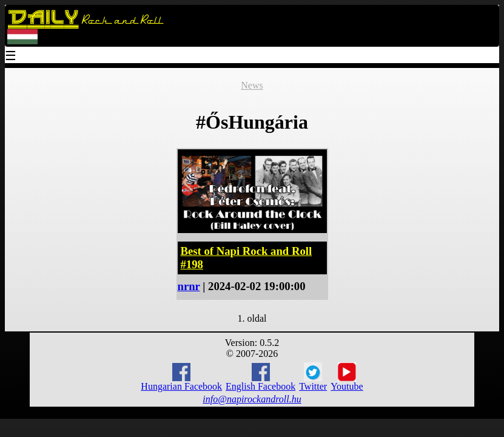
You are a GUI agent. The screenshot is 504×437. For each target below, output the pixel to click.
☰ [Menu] (11, 57)
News (252, 85)
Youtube (347, 377)
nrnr (189, 286)
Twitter (313, 377)
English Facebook (260, 377)
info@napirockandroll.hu (252, 399)
